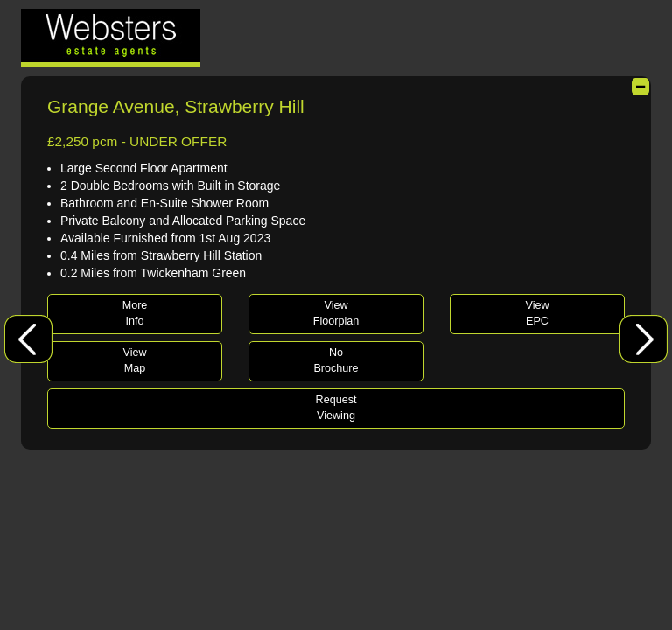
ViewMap (134, 360)
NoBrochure (336, 360)
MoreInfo (135, 313)
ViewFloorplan (336, 313)
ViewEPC (537, 313)
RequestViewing (336, 408)
